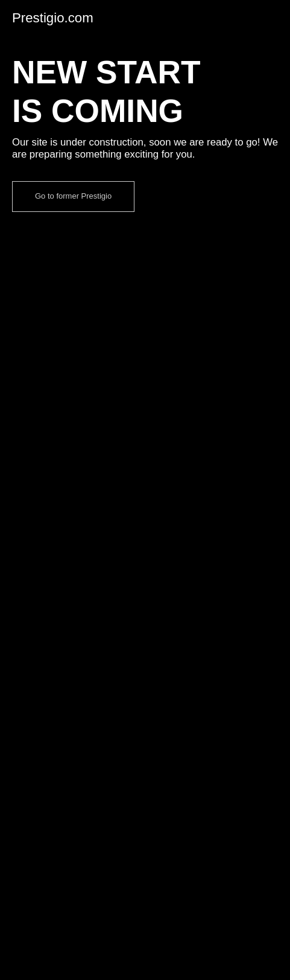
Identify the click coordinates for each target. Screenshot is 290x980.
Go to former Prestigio (73, 196)
